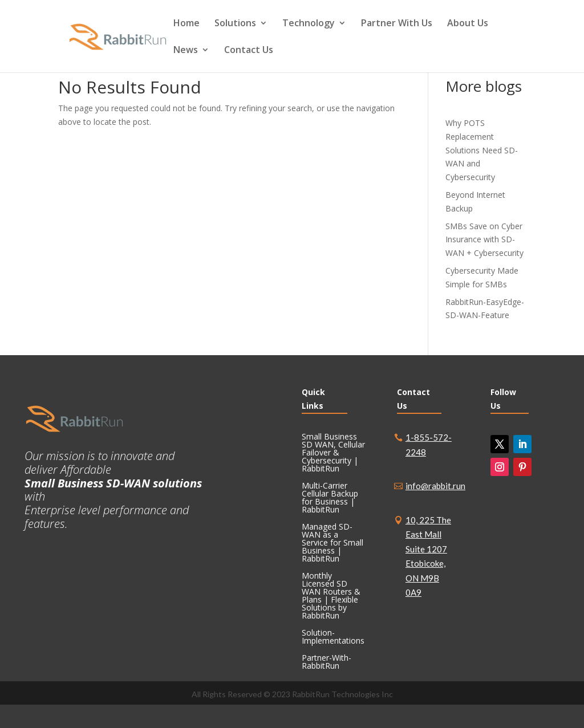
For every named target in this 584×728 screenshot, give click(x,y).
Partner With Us (397, 24)
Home (186, 24)
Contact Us (249, 51)
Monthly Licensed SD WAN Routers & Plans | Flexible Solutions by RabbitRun (331, 596)
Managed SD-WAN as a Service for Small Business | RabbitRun (332, 543)
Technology (309, 24)
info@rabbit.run (435, 486)
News (186, 51)
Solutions (235, 24)
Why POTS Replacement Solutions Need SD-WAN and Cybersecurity (482, 150)
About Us (468, 24)
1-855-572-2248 (429, 445)
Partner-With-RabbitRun (327, 662)
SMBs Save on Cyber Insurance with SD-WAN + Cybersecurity (484, 240)
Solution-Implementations (333, 637)
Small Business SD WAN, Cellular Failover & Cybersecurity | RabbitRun (333, 453)
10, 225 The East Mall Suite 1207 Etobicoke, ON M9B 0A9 (428, 556)
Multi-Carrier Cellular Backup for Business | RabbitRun (330, 498)
